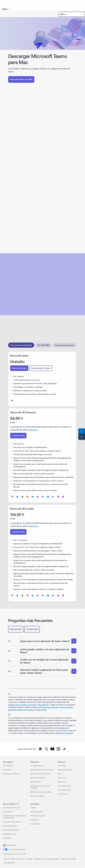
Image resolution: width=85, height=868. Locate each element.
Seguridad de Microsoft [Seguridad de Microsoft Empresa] (65, 770)
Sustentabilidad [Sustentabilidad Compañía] (35, 824)
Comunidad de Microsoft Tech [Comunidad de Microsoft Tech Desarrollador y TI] (12, 822)
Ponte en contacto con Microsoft (14, 859)
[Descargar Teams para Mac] (21, 79)
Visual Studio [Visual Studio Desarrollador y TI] (7, 838)
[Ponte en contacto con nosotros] (81, 431)
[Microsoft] (42, 2)
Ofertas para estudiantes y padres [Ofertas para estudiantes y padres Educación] (41, 792)
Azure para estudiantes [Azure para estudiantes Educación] (38, 796)
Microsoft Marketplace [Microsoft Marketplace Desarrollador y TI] (10, 826)
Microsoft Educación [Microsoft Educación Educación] (37, 766)
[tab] (21, 345)
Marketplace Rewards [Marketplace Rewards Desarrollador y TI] (10, 834)
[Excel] (22, 497)
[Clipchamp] (63, 497)
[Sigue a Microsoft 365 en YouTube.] (52, 749)
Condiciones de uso (39, 859)
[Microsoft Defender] (48, 497)
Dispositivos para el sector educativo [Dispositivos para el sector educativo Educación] (42, 770)
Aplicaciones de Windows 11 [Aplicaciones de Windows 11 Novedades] (12, 774)
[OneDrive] (43, 497)
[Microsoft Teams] (12, 400)
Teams (5, 9)
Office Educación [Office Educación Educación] (35, 782)
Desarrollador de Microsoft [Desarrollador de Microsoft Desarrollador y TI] (11, 808)
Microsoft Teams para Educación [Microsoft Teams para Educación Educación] (40, 774)
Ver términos (33, 430)
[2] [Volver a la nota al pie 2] (9, 714)
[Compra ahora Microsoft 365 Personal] (18, 436)
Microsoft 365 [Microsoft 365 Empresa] (62, 782)
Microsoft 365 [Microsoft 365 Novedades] (7, 770)
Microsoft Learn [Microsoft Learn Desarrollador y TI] (8, 812)
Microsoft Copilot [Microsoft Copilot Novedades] (8, 766)
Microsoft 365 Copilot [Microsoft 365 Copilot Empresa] (64, 790)
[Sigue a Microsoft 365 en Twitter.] (46, 749)
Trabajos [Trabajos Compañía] (33, 808)
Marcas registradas (53, 859)
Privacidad (29, 859)
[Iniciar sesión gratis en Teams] (41, 368)
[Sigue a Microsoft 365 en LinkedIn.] (40, 749)
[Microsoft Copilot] (12, 497)
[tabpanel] (42, 477)
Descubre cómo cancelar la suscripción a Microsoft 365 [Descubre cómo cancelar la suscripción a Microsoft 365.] (28, 705)
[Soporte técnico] (81, 437)
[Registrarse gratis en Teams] (19, 368)
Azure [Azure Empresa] (59, 774)
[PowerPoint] (27, 497)
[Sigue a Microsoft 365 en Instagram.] (58, 749)
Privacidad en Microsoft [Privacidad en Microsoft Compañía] (38, 816)
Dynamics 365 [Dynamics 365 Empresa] (62, 778)
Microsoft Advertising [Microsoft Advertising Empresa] (64, 786)
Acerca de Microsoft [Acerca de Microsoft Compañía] (37, 812)
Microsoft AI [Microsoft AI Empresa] (61, 766)
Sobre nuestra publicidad (68, 859)
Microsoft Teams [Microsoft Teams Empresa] (63, 794)
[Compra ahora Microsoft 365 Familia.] (18, 532)
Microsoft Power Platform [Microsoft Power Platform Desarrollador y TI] (11, 830)
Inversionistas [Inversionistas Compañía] (35, 820)
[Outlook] (33, 497)
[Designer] (58, 497)
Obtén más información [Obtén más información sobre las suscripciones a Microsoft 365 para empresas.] (64, 733)
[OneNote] (38, 497)
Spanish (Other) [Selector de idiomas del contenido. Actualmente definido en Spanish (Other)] (12, 845)
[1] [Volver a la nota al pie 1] (9, 693)
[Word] (17, 497)
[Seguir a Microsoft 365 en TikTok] (64, 749)
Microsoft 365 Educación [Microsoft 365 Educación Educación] (38, 778)
